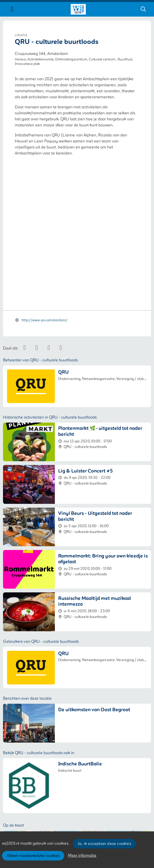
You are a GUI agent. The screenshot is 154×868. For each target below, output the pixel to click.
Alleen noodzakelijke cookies (33, 856)
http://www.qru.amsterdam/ (45, 202)
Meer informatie (82, 855)
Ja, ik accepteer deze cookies (104, 844)
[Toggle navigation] (12, 9)
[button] (77, 744)
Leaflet (116, 784)
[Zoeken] (143, 9)
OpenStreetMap (139, 784)
